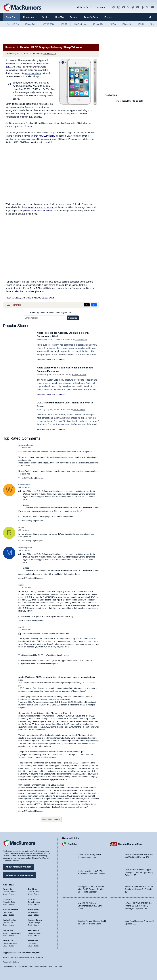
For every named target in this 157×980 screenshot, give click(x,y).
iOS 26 (141, 24)
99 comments (59, 395)
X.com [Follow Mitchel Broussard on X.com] (11, 914)
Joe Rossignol (49, 53)
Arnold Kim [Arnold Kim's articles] (8, 888)
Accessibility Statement (12, 962)
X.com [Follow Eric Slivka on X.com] (36, 893)
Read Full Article (44, 360)
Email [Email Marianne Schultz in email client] (30, 924)
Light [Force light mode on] (55, 966)
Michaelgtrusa (25, 548)
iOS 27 (64, 24)
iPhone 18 (127, 24)
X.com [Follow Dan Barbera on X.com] (11, 934)
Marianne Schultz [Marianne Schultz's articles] (35, 919)
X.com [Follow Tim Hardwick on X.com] (36, 914)
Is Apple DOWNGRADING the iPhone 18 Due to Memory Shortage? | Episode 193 (138, 905)
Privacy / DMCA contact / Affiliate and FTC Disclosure (23, 957)
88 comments (59, 429)
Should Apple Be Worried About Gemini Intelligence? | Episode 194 (139, 888)
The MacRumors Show (130, 843)
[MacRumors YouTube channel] (138, 7)
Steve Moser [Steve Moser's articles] (8, 940)
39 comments (59, 360)
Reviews (74, 17)
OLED (44, 298)
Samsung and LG (24, 114)
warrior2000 (24, 485)
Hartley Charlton (79, 375)
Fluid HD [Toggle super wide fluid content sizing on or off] (43, 966)
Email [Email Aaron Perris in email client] (30, 945)
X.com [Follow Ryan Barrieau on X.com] (36, 934)
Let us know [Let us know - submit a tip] (99, 7)
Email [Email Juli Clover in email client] (5, 903)
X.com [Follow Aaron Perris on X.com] (36, 945)
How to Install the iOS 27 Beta (129, 101)
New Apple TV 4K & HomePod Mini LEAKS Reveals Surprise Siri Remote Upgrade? (91, 888)
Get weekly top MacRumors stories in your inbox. (51, 313)
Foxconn (36, 298)
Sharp (51, 298)
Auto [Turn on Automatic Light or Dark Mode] (51, 966)
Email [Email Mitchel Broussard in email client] (5, 914)
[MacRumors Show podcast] (114, 7)
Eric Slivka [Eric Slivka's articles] (32, 888)
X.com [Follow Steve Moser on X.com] (11, 945)
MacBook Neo (80, 24)
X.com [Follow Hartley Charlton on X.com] (11, 924)
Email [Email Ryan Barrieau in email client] (30, 934)
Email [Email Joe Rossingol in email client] (30, 903)
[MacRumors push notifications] (143, 7)
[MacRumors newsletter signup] (152, 7)
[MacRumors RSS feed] (147, 7)
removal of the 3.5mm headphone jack (27, 291)
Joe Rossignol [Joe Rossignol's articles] (34, 898)
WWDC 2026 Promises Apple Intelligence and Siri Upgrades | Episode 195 (139, 871)
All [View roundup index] (152, 24)
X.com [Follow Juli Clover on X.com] (11, 903)
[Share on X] (87, 305)
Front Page (12, 17)
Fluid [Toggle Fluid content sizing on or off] (37, 966)
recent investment (33, 73)
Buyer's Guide (91, 17)
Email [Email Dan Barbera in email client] (5, 934)
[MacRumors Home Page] (22, 7)
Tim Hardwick (81, 340)
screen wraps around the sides (40, 207)
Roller (21, 528)
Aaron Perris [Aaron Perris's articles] (33, 940)
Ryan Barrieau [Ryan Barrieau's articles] (34, 929)
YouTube (72, 843)
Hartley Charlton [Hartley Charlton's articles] (10, 919)
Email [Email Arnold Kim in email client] (5, 893)
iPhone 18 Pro (12, 24)
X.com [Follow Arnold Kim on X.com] (11, 893)
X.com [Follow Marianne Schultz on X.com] (36, 924)
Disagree (40, 478)
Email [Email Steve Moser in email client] (5, 945)
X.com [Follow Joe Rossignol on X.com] (36, 903)
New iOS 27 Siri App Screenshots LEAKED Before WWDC (91, 905)
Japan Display (63, 114)
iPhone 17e (98, 24)
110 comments (13, 305)
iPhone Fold (31, 24)
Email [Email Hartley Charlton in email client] (5, 924)
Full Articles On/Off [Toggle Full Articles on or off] (26, 966)
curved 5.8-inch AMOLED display (39, 136)
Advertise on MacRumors (19, 874)
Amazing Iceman (26, 445)
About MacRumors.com (18, 866)
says (34, 67)
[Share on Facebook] (94, 305)
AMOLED (16, 298)
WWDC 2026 (49, 24)
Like (33, 478)
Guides (46, 17)
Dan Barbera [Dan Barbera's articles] (8, 929)
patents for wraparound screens (39, 211)
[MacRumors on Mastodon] (133, 7)
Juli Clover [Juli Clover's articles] (7, 898)
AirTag (113, 24)
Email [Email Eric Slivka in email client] (30, 893)
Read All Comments (51, 819)
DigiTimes (26, 298)
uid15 (21, 585)
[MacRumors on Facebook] (124, 7)
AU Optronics (45, 114)
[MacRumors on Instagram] (119, 7)
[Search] (151, 17)
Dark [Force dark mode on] (60, 966)
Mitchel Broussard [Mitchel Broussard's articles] (10, 909)
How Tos (59, 17)
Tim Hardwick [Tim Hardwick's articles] (34, 909)
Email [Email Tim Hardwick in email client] (30, 914)
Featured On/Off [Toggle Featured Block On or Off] (10, 966)
